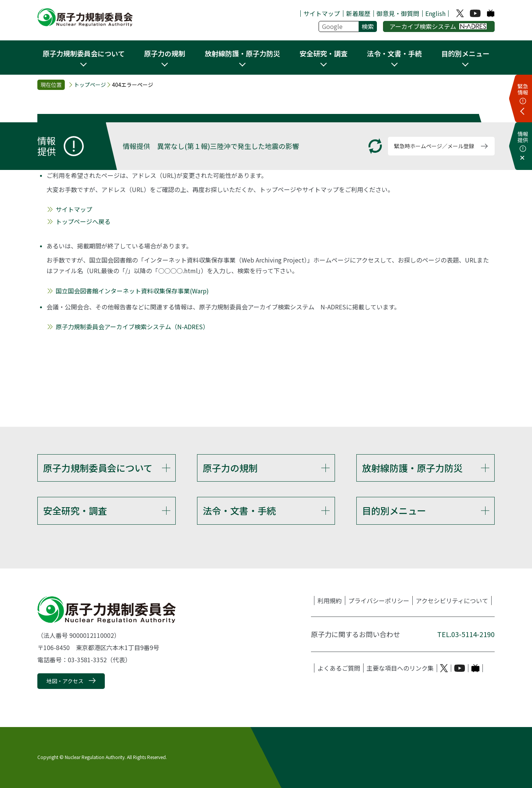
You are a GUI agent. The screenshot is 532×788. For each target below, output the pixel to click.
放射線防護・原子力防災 (412, 468)
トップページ (90, 85)
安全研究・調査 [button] (324, 53)
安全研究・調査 (75, 510)
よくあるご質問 (339, 668)
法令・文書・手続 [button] (394, 53)
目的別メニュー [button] (465, 53)
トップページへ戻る (83, 221)
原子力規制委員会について (98, 468)
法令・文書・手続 (239, 510)
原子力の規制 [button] (165, 53)
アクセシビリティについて (452, 601)
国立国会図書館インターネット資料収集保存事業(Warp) (132, 291)
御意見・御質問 (398, 13)
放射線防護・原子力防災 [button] (242, 53)
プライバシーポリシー (379, 601)
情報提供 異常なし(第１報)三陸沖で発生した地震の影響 (211, 146)
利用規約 (330, 601)
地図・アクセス (65, 681)
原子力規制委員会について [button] (84, 53)
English (435, 13)
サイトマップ (322, 13)
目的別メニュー (394, 510)
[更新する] (375, 146)
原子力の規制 (230, 468)
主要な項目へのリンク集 (400, 668)
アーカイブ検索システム (438, 26)
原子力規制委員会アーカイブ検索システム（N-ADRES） (132, 327)
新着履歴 (358, 13)
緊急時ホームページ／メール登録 (434, 146)
